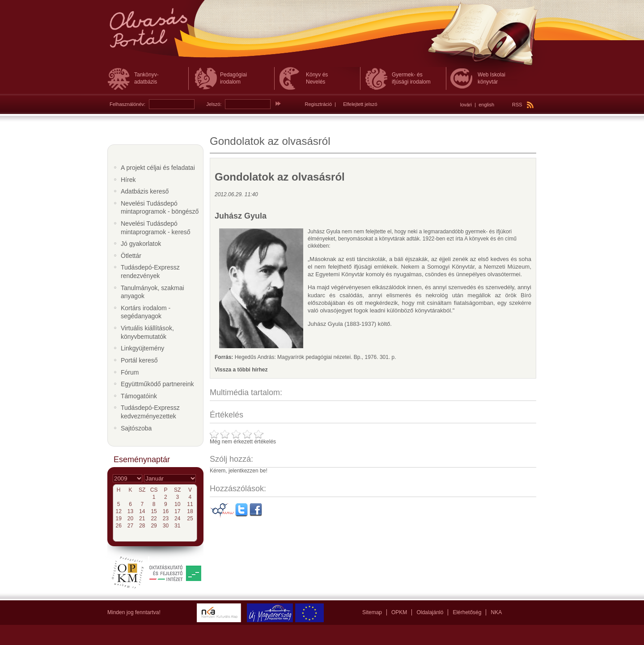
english (486, 105)
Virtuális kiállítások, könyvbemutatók (147, 332)
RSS (523, 105)
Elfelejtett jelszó (360, 104)
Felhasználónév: (127, 104)
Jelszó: (214, 104)
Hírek (128, 180)
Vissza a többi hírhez (241, 370)
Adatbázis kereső (145, 191)
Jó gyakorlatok (141, 244)
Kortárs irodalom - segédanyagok (146, 312)
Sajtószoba (136, 428)
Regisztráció (319, 104)
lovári (466, 105)
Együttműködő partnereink (157, 384)
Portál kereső (139, 360)
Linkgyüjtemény (142, 348)
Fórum (130, 372)
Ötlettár (131, 256)
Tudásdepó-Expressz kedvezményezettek (150, 412)
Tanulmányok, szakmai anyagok (153, 292)
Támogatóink (139, 396)
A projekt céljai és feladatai (158, 168)
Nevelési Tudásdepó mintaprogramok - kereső (156, 228)
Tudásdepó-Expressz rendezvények (150, 272)
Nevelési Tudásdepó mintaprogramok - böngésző (160, 208)
